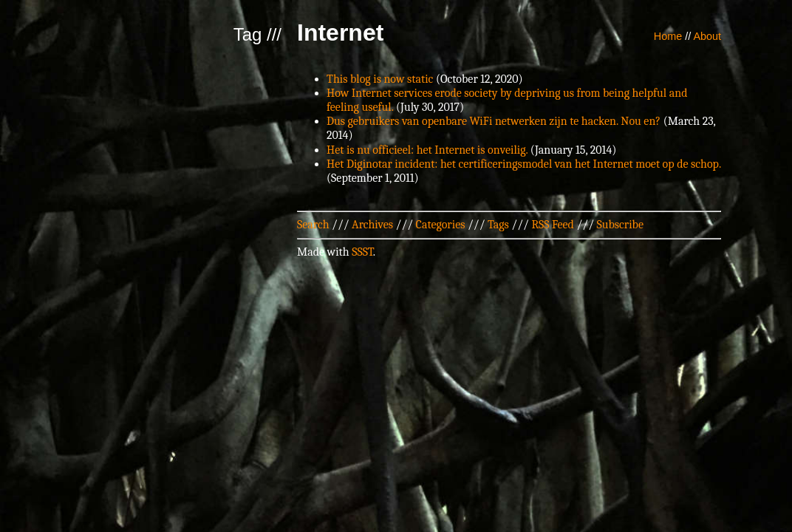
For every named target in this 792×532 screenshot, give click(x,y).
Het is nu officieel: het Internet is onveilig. (427, 150)
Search (313, 225)
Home (668, 36)
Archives (372, 225)
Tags (498, 225)
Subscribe (620, 225)
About (707, 36)
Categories (441, 225)
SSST (362, 252)
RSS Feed (553, 225)
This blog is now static (380, 79)
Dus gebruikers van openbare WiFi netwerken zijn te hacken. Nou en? (494, 121)
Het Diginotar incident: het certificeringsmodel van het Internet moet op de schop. (524, 164)
